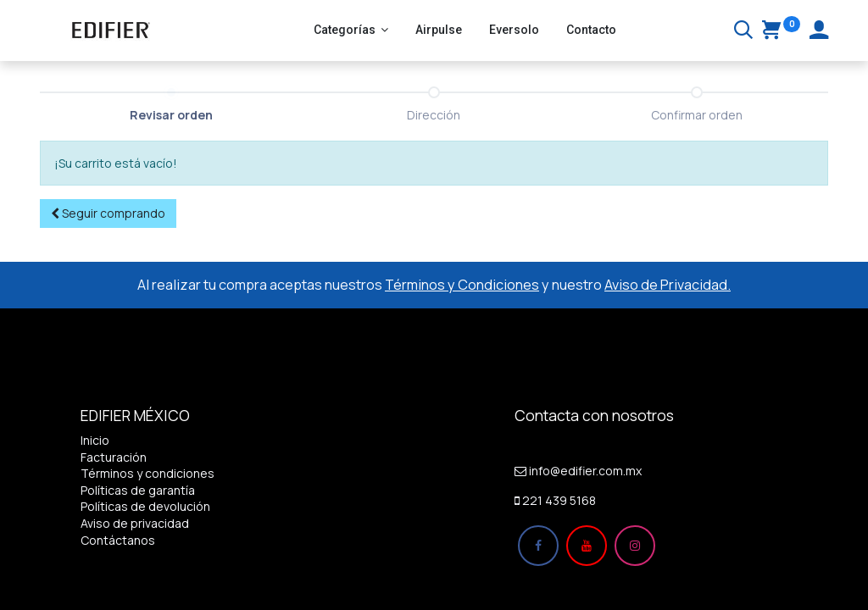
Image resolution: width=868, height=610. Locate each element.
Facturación (114, 457)
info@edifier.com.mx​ (585, 471)
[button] (108, 213)
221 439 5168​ (559, 500)
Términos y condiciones (147, 473)
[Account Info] (819, 32)
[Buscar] (743, 32)
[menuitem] (439, 30)
